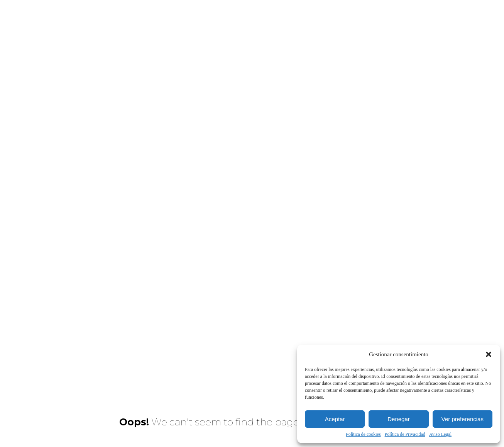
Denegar (399, 419)
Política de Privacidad (405, 434)
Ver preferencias (463, 419)
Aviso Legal (440, 434)
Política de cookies (363, 434)
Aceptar (335, 419)
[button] (489, 354)
